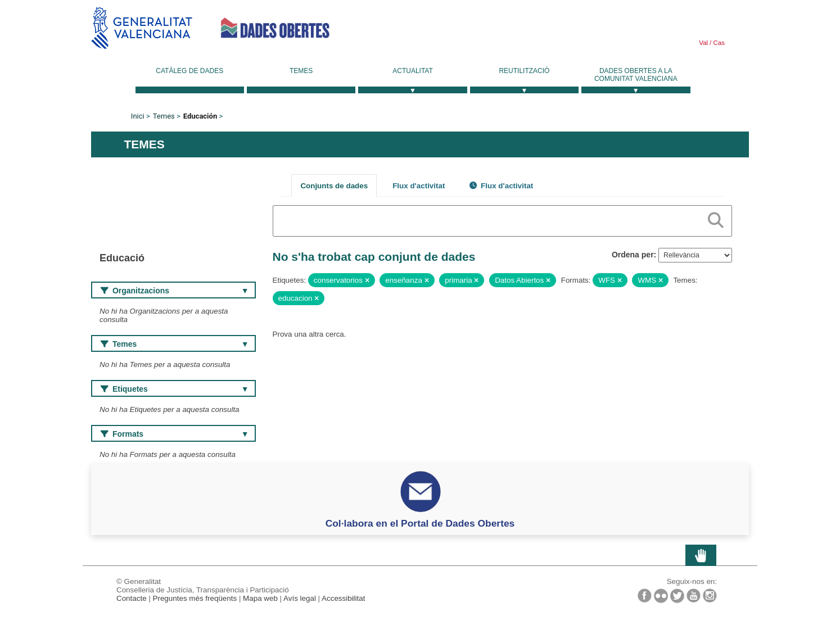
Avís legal (300, 598)
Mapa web (260, 598)
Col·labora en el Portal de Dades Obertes (420, 523)
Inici (138, 116)
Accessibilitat (343, 598)
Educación (200, 116)
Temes (301, 71)
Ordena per (633, 255)
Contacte (132, 598)
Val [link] (703, 43)
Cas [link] (718, 43)
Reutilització (524, 71)
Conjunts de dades (334, 186)
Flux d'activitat (419, 186)
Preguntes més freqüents (195, 598)
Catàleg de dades (189, 71)
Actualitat (413, 71)
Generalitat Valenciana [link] (142, 28)
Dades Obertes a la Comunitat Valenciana (636, 75)
